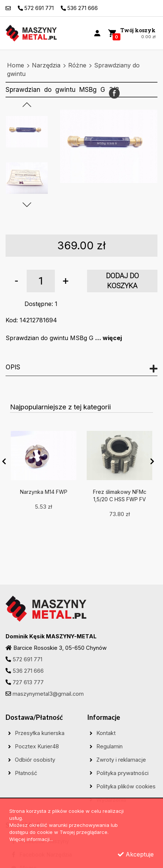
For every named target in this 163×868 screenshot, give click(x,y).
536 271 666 (28, 671)
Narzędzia (46, 65)
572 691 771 (27, 659)
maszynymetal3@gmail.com (48, 694)
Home (16, 65)
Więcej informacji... (31, 839)
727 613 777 (28, 682)
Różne (77, 65)
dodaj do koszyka (122, 281)
